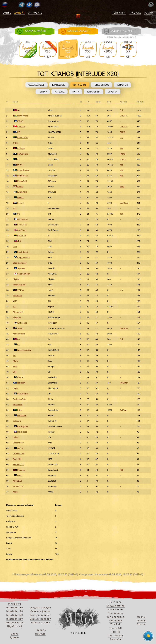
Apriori (20, 187)
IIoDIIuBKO (22, 192)
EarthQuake (22, 176)
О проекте (35, 13)
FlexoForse (22, 432)
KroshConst (22, 252)
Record (20, 203)
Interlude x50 (15, 619)
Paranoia (21, 470)
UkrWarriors (22, 154)
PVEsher (124, 383)
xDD (19, 241)
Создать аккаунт (40, 608)
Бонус (7, 13)
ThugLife (17, 317)
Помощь (40, 634)
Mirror (16, 361)
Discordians (18, 443)
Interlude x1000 (15, 623)
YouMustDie (23, 394)
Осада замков (36, 85)
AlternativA (18, 312)
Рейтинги (119, 13)
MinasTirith (22, 181)
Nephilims (22, 416)
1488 (15, 143)
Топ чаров (122, 85)
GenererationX (24, 274)
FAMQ (123, 132)
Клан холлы (59, 85)
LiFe (15, 247)
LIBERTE (124, 116)
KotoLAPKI (22, 225)
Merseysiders (19, 334)
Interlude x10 (15, 611)
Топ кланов (80, 85)
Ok (18, 214)
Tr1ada (20, 328)
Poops (20, 377)
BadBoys (124, 203)
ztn (121, 176)
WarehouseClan (24, 350)
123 (15, 208)
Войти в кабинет (40, 615)
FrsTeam (21, 383)
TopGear (21, 268)
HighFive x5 (15, 626)
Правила (135, 13)
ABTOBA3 (17, 481)
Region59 (17, 459)
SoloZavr (17, 421)
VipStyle (21, 148)
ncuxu (20, 448)
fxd (121, 110)
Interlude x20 (15, 615)
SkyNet (16, 279)
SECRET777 (18, 465)
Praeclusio (18, 405)
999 (122, 148)
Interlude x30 (15, 608)
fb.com (141, 624)
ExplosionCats (19, 399)
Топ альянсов (101, 85)
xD (18, 110)
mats (15, 492)
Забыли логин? (129, 37)
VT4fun (20, 290)
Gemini (20, 198)
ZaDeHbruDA (23, 170)
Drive (19, 410)
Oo (18, 339)
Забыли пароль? (114, 37)
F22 (122, 470)
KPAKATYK (18, 486)
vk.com (141, 621)
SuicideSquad (19, 285)
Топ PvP (43, 92)
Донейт (20, 13)
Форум (149, 13)
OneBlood (22, 230)
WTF (15, 301)
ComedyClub (19, 454)
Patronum (17, 296)
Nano (20, 475)
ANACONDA (23, 138)
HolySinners (23, 116)
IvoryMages (22, 219)
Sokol (15, 437)
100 (122, 214)
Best (122, 187)
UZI (19, 132)
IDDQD (20, 121)
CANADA (21, 127)
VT (18, 159)
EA (18, 345)
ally (122, 138)
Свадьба (113, 92)
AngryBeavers (23, 257)
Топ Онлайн (94, 92)
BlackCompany (20, 263)
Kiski (15, 366)
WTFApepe (22, 323)
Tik (14, 356)
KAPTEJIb (22, 236)
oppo (15, 388)
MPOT (20, 165)
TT (14, 307)
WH (15, 372)
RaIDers (123, 410)
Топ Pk (76, 92)
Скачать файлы (40, 611)
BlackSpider (23, 426)
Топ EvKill (59, 92)
